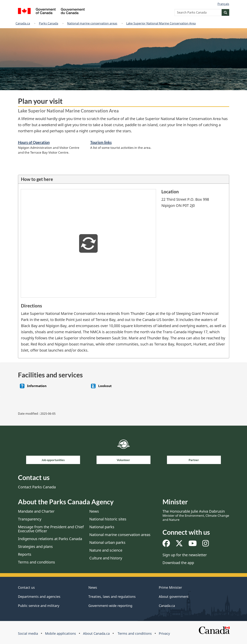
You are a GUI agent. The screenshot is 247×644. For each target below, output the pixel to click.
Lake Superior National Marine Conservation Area (161, 23)
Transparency (30, 519)
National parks (102, 527)
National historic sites (108, 519)
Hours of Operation (34, 142)
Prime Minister (170, 587)
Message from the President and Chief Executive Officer (51, 529)
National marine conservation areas (92, 23)
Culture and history (106, 558)
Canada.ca (23, 23)
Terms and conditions (37, 562)
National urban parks (107, 542)
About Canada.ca (96, 633)
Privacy (164, 633)
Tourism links (101, 142)
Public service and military (39, 606)
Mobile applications (60, 633)
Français (223, 4)
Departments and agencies (39, 597)
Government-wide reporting (110, 606)
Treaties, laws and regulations (112, 597)
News (94, 511)
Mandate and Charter (36, 511)
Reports (25, 554)
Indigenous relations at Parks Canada (50, 539)
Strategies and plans (35, 547)
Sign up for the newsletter (185, 555)
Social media (28, 633)
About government (174, 597)
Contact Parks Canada (37, 487)
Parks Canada (49, 23)
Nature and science (106, 550)
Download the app (178, 563)
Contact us (26, 587)
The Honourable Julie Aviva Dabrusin (196, 515)
